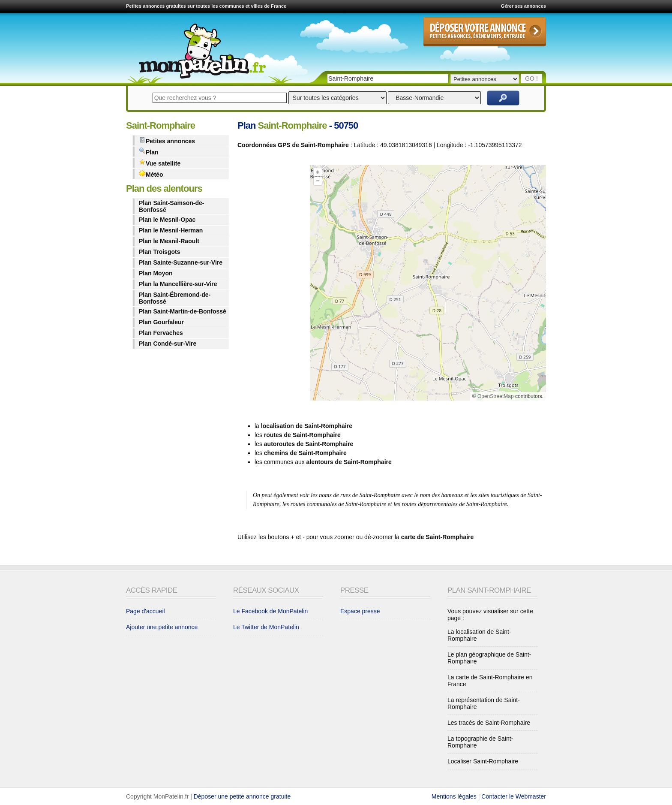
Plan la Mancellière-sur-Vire (178, 284)
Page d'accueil (145, 611)
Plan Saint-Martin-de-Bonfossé (183, 311)
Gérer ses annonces (523, 6)
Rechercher (503, 98)
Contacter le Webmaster (514, 796)
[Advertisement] (272, 284)
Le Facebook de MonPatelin (270, 611)
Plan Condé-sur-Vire (168, 344)
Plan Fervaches (161, 333)
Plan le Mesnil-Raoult (169, 241)
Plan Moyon (156, 273)
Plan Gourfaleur (161, 322)
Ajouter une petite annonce (162, 627)
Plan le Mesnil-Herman (171, 230)
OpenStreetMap (496, 396)
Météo (151, 174)
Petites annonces (167, 140)
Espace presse (360, 611)
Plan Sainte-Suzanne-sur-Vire (181, 262)
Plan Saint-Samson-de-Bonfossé (171, 206)
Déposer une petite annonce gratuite (242, 796)
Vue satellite (160, 163)
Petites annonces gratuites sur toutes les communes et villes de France (206, 6)
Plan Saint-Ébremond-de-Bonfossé (175, 298)
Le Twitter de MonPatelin (266, 627)
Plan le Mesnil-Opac (167, 220)
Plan (149, 152)
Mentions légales (454, 796)
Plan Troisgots (159, 252)
